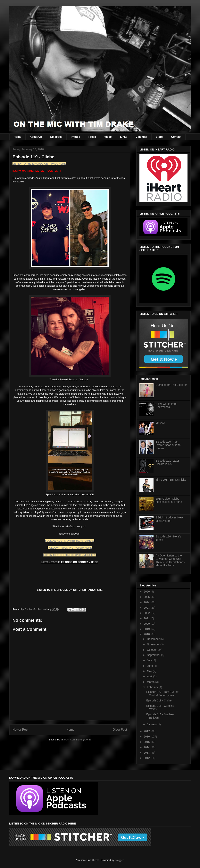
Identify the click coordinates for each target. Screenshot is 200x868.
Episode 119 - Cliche (159, 700)
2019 (147, 629)
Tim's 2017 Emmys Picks (171, 480)
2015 (147, 742)
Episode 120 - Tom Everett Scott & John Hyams (168, 445)
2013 (147, 753)
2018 (147, 634)
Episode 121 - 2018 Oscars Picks (167, 462)
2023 (147, 608)
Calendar (141, 137)
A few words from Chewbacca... (166, 405)
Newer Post (20, 730)
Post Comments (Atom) (77, 740)
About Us (36, 137)
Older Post (120, 730)
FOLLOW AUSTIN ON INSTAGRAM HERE (70, 541)
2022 (147, 613)
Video (108, 137)
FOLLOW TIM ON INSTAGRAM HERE (70, 548)
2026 (147, 592)
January (152, 724)
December (154, 639)
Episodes (56, 137)
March (151, 682)
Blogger (119, 860)
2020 (147, 624)
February (153, 687)
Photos (75, 137)
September (154, 655)
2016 (147, 737)
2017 (147, 731)
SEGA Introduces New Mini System (169, 519)
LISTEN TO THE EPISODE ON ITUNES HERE (39, 164)
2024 (147, 602)
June (150, 666)
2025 (147, 597)
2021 (147, 618)
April (150, 676)
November (154, 644)
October (152, 650)
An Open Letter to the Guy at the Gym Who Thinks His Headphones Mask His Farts (170, 560)
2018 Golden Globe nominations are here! (169, 500)
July (150, 660)
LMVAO (160, 423)
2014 (147, 747)
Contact (176, 137)
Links (124, 137)
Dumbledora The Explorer (171, 385)
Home (17, 137)
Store (159, 137)
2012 (147, 758)
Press (92, 137)
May (150, 671)
